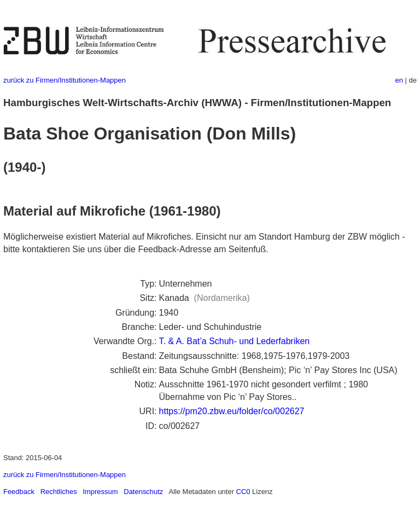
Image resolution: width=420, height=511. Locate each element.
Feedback (19, 492)
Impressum (100, 492)
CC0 (243, 492)
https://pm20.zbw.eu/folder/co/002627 (232, 411)
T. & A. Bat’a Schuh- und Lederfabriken (235, 341)
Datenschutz (143, 492)
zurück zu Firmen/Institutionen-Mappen (65, 80)
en (399, 80)
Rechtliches (59, 492)
